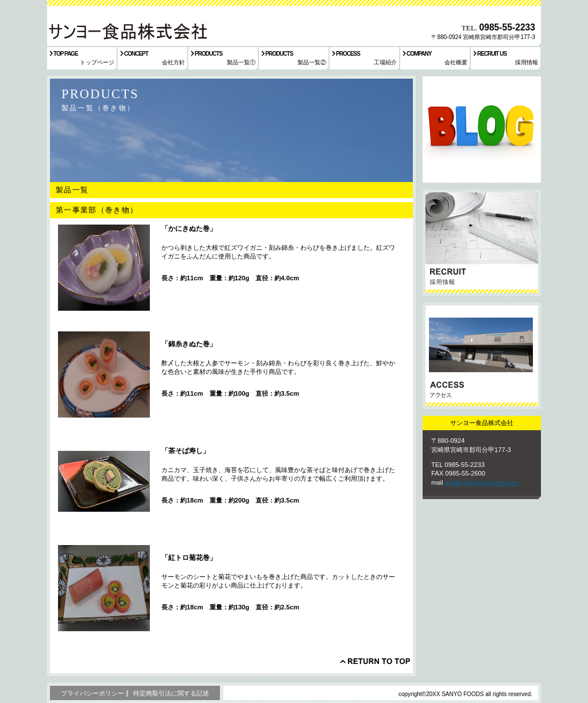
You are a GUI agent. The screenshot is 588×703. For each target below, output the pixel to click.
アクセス (482, 356)
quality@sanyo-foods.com (482, 482)
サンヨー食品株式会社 (127, 31)
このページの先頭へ (375, 661)
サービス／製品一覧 (482, 130)
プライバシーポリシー (92, 693)
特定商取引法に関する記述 (171, 693)
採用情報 (482, 243)
